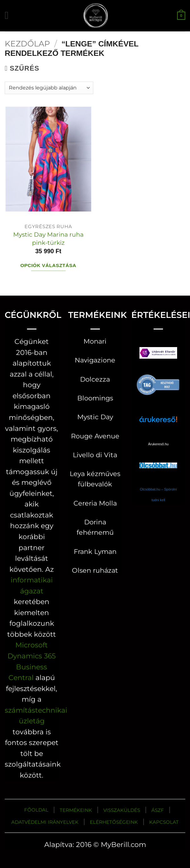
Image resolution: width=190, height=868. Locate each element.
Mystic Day (95, 417)
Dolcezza (95, 379)
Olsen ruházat (95, 570)
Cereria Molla (95, 503)
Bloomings (95, 398)
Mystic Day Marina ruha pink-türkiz (48, 238)
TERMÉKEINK (76, 810)
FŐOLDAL (36, 810)
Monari (95, 341)
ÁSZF (158, 810)
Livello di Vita (95, 455)
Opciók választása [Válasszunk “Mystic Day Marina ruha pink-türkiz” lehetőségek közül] (48, 265)
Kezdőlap (27, 44)
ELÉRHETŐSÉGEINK (114, 822)
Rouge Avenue (95, 436)
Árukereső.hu (158, 444)
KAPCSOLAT (164, 822)
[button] (10, 16)
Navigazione (95, 360)
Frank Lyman (95, 552)
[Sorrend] (49, 88)
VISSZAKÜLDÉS (122, 810)
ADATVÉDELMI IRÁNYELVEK (45, 822)
